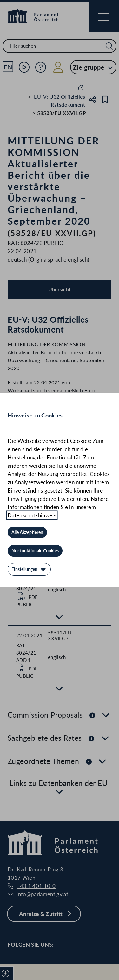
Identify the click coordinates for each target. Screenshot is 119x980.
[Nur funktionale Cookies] (35, 551)
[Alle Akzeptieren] (27, 532)
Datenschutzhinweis (32, 515)
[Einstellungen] (29, 569)
